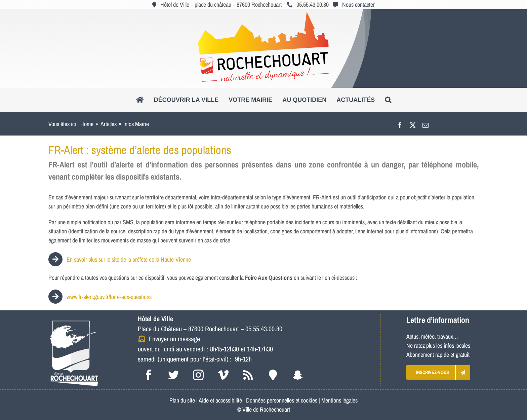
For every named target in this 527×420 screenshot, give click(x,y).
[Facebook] (400, 124)
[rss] (248, 375)
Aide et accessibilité (220, 400)
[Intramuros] (273, 375)
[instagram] (198, 375)
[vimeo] (223, 375)
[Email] (425, 124)
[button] (388, 100)
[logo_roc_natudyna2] (263, 15)
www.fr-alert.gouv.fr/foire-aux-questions (109, 297)
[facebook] (149, 375)
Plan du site (182, 400)
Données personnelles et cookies (282, 400)
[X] (413, 124)
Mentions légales (339, 400)
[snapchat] (298, 375)
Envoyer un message (174, 339)
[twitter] (173, 375)
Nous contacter (358, 5)
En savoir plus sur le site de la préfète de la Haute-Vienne (120, 259)
